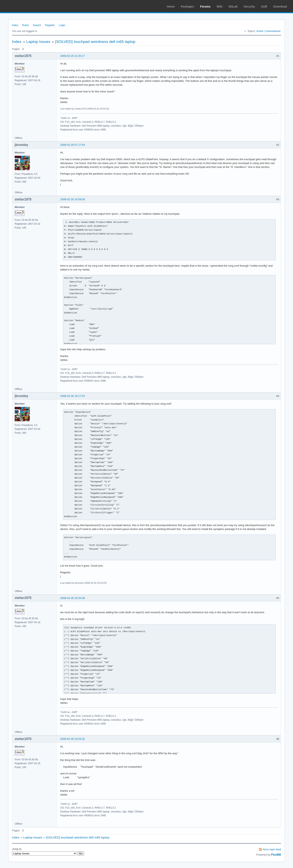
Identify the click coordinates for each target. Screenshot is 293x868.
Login (62, 25)
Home (171, 7)
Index (15, 25)
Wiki (220, 7)
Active (260, 31)
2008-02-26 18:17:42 (73, 396)
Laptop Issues (38, 42)
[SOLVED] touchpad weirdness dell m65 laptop (95, 42)
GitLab (233, 7)
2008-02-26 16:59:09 (73, 199)
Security (249, 7)
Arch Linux (22, 6)
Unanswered (273, 31)
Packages (187, 7)
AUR (264, 7)
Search (37, 25)
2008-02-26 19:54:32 (73, 739)
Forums (205, 7)
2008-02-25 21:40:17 (73, 56)
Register (50, 25)
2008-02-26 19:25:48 (73, 598)
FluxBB (276, 855)
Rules (26, 25)
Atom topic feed (272, 849)
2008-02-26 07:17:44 (73, 145)
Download (280, 7)
